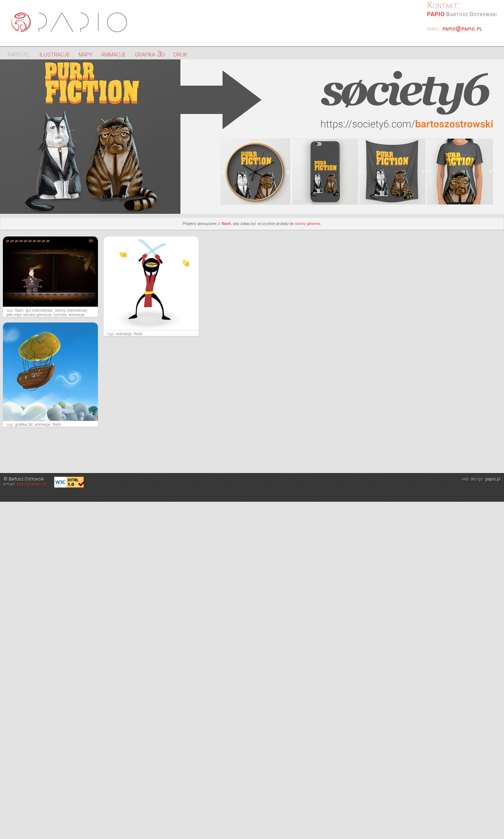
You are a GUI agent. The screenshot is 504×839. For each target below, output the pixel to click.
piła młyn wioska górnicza (29, 315)
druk (180, 54)
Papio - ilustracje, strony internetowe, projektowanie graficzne (70, 22)
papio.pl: (19, 54)
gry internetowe (39, 310)
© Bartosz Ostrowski (24, 479)
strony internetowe (71, 310)
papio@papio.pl (462, 28)
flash (226, 224)
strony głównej (307, 224)
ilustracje (55, 54)
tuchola (60, 315)
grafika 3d (150, 54)
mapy (85, 54)
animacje (114, 54)
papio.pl (493, 479)
